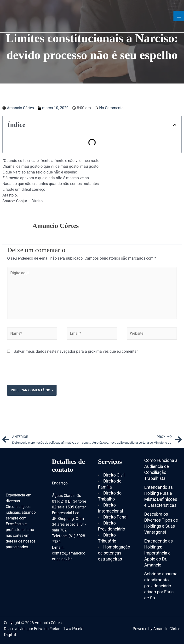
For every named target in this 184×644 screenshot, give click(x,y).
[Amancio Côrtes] (30, 16)
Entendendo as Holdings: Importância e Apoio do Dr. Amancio (158, 553)
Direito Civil (114, 475)
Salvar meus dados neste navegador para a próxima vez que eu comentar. (76, 351)
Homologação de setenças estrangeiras (114, 553)
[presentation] (44, 373)
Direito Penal (115, 517)
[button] (175, 125)
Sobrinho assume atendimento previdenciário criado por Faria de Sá (161, 586)
